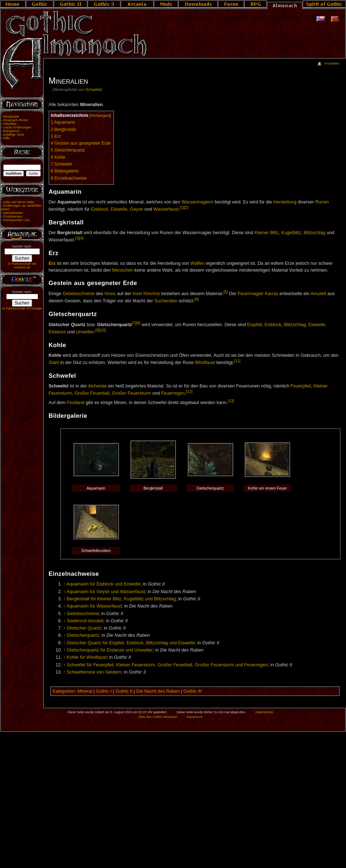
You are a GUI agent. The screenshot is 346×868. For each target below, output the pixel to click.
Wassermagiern (197, 202)
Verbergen (100, 115)
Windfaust (205, 363)
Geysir (136, 210)
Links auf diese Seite (18, 202)
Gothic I (104, 691)
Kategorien (64, 691)
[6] (197, 299)
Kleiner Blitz (267, 233)
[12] (189, 391)
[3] (77, 238)
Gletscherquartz (83, 635)
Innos (110, 294)
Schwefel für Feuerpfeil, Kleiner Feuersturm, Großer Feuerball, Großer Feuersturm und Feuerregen (167, 665)
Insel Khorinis (146, 294)
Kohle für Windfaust (87, 657)
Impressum (194, 717)
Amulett (318, 294)
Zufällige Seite (14, 135)
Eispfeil (255, 325)
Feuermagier (250, 294)
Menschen (123, 270)
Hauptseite (11, 117)
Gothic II (124, 691)
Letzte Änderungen (17, 127)
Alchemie (97, 386)
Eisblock (99, 210)
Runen (322, 202)
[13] (231, 401)
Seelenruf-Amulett (85, 621)
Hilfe (6, 138)
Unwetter (85, 332)
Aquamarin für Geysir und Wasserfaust (106, 592)
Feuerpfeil (301, 386)
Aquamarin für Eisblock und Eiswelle (103, 584)
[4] (81, 238)
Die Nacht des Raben (158, 691)
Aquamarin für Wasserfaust (94, 606)
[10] (103, 330)
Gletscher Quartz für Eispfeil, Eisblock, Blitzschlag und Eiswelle (131, 643)
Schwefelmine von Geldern (94, 672)
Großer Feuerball (92, 393)
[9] (97, 330)
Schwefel (93, 89)
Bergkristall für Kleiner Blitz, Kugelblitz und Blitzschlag (121, 599)
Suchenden (166, 301)
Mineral (85, 691)
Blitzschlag (314, 233)
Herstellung (285, 202)
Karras (272, 294)
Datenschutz (265, 712)
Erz (52, 263)
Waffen (198, 263)
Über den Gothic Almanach (158, 717)
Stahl (54, 363)
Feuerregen (173, 393)
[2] (186, 207)
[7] (134, 323)
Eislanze (57, 332)
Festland (76, 403)
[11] (237, 361)
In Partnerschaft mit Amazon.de (22, 266)
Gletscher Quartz (84, 628)
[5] (226, 292)
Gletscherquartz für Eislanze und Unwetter (110, 650)
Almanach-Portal (15, 120)
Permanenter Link (16, 220)
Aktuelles (10, 124)
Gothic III (193, 691)
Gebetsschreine (78, 294)
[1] (182, 207)
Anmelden (332, 63)
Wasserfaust (166, 210)
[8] (138, 323)
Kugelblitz (291, 233)
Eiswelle (119, 210)
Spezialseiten (13, 213)
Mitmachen (11, 131)
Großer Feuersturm (131, 393)
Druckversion (13, 216)
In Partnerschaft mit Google (22, 308)
